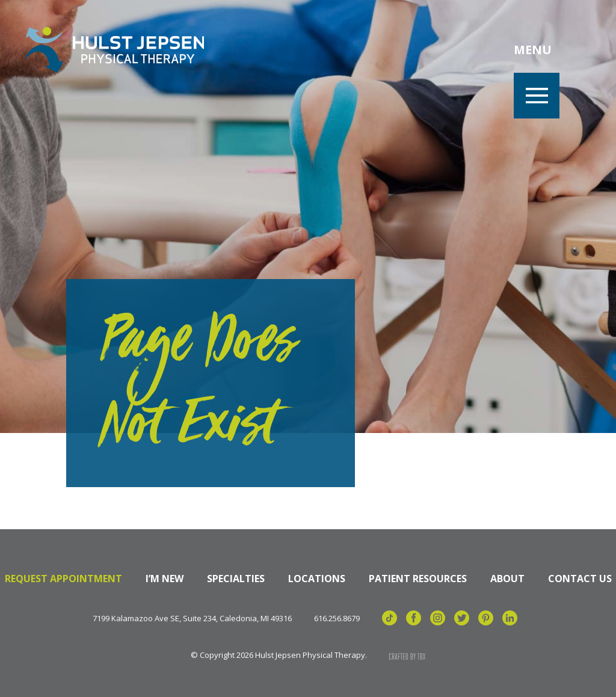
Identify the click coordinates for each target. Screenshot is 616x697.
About (507, 579)
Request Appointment (63, 579)
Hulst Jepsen (114, 50)
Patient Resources (418, 579)
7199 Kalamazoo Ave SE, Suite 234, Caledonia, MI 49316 (192, 619)
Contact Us (580, 579)
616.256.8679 (337, 619)
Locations (317, 579)
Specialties (236, 579)
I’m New (165, 579)
